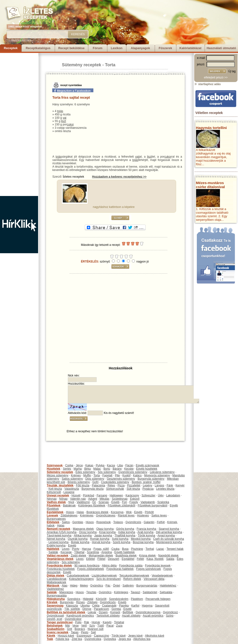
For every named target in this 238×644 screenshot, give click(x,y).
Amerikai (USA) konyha (62, 532)
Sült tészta (133, 489)
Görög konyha (125, 529)
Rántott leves (126, 515)
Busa (125, 549)
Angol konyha (166, 536)
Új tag (232, 71)
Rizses (80, 602)
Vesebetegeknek (162, 576)
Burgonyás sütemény (151, 479)
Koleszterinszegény (81, 579)
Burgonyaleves (56, 519)
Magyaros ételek (83, 529)
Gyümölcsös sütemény (133, 472)
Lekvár (92, 612)
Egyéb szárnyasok (148, 465)
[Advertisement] (19, 124)
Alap (64, 586)
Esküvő (135, 499)
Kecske (129, 469)
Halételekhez (168, 586)
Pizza (121, 485)
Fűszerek (165, 48)
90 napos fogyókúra (87, 566)
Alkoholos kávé (155, 636)
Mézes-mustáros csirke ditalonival (210, 185)
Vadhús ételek (56, 502)
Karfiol (135, 606)
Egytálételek (55, 512)
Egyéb (115, 502)
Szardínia (93, 552)
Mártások (53, 586)
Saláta (170, 559)
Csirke (69, 465)
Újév (161, 495)
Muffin (87, 475)
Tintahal (119, 622)
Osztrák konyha (78, 539)
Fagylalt (107, 475)
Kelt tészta (55, 489)
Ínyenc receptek (58, 632)
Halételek (53, 549)
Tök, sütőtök (72, 609)
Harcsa (86, 549)
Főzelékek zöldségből (121, 505)
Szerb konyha (121, 542)
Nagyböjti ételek (168, 556)
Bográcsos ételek (97, 512)
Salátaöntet (150, 592)
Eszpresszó (84, 636)
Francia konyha (146, 529)
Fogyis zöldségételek (91, 569)
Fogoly (134, 502)
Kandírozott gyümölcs (80, 616)
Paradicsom (101, 609)
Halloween (116, 495)
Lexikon (117, 48)
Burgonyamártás (147, 586)
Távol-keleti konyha (59, 536)
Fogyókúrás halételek (120, 569)
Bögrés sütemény (79, 482)
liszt (64, 121)
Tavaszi (135, 592)
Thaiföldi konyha (125, 536)
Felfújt (161, 522)
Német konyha (56, 539)
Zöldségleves (69, 515)
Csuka (115, 549)
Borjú (107, 469)
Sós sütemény (107, 472)
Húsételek (54, 469)
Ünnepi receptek (58, 495)
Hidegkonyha (56, 599)
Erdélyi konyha (56, 546)
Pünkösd (89, 495)
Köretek (52, 602)
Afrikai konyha (83, 536)
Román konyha (100, 539)
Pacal (110, 626)
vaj (64, 118)
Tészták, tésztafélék (60, 485)
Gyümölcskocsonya (148, 612)
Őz (94, 502)
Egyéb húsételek (147, 469)
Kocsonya (117, 512)
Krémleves (87, 515)
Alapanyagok (141, 48)
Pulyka (100, 465)
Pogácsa (148, 489)
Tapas (75, 632)
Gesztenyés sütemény (121, 479)
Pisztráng (137, 549)
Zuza (119, 626)
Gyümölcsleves (106, 515)
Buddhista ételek (126, 556)
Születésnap (120, 499)
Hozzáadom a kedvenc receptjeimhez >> (119, 177)
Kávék (51, 636)
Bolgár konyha (80, 542)
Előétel (91, 559)
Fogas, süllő (101, 549)
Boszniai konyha (143, 542)
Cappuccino (102, 636)
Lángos (159, 485)
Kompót (115, 612)
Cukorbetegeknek (78, 576)
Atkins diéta (109, 566)
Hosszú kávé (66, 636)
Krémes (76, 475)
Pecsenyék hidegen (158, 599)
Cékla (96, 606)
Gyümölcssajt (55, 616)
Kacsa (111, 465)
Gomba (116, 609)
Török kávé (118, 636)
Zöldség (92, 602)
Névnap (52, 499)
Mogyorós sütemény (157, 475)
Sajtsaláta (166, 592)
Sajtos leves (159, 515)
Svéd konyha (120, 539)
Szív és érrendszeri (109, 579)
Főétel (101, 559)
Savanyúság (55, 606)
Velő (84, 626)
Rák (87, 622)
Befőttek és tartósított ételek (66, 612)
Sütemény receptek (82, 65)
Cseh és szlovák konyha (168, 539)
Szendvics (74, 599)
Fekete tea (62, 639)
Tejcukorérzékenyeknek (134, 576)
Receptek (11, 48)
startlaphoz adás (207, 84)
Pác (108, 586)
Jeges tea (125, 639)
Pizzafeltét (134, 485)
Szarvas (104, 502)
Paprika (124, 606)
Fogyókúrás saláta (131, 566)
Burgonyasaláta (57, 596)
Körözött (101, 599)
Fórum (98, 48)
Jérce (79, 465)
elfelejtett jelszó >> (216, 77)
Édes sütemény (85, 472)
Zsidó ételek (78, 556)
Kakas (89, 465)
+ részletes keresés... (21, 40)
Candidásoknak (57, 579)
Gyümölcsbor (73, 619)
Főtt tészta (83, 485)
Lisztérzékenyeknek (104, 576)
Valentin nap (78, 499)
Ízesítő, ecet (55, 619)
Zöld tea (77, 639)
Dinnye (87, 609)
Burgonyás (67, 602)
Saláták (53, 552)
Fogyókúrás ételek (59, 566)
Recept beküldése (72, 48)
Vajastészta (72, 489)
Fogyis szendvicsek (149, 569)
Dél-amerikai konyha (169, 532)
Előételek (53, 522)
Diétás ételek (56, 576)
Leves (66, 549)
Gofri (95, 482)
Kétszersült (54, 492)
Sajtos (66, 522)
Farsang (102, 495)
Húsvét (76, 495)
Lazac (160, 549)
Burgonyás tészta (92, 489)
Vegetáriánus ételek (60, 559)
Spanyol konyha (169, 529)
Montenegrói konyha (169, 542)
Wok (129, 512)
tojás (60, 111)
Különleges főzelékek (92, 505)
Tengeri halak (175, 549)
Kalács (137, 475)
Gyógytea (110, 639)
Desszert (113, 559)
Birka (87, 469)
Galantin (149, 522)
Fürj (124, 502)
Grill (69, 629)
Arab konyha (145, 532)
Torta (110, 65)
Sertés (67, 469)
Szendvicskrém (119, 599)
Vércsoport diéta (154, 579)
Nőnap (63, 499)
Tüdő (101, 626)
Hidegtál (88, 599)
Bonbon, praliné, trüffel (146, 482)
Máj (67, 626)
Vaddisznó (83, 502)
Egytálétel (128, 559)
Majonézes (66, 592)
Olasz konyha (105, 529)
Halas (80, 512)
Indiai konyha (127, 532)
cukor (70, 124)
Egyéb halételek (125, 552)
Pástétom (137, 599)
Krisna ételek (147, 556)
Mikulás (104, 499)
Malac (97, 469)
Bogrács (80, 629)
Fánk (170, 485)
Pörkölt (149, 512)
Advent (92, 499)
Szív (92, 626)
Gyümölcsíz (171, 612)
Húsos (70, 512)
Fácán (129, 465)
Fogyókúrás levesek (158, 566)
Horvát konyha (101, 542)
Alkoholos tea (142, 639)
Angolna (107, 552)
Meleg (84, 586)
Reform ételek (132, 579)
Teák (50, 639)
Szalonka (163, 502)
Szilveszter (149, 495)
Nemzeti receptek (59, 529)
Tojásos (118, 522)
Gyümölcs (97, 586)
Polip (78, 622)
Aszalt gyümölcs (153, 616)
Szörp (170, 616)
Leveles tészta (165, 489)
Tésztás (91, 592)
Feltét (140, 559)
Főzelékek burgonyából (153, 505)
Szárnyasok (55, 465)
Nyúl (71, 502)
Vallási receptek (58, 556)
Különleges (121, 592)
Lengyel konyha (59, 542)
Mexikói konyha (141, 539)
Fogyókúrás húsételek (61, 569)
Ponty (76, 549)
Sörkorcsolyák (115, 489)
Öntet (117, 586)
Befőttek (128, 612)
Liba (120, 465)
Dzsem (103, 612)
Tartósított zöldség (108, 616)
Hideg (74, 586)
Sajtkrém (128, 586)
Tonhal (150, 549)
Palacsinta (98, 485)
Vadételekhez (55, 589)
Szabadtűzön (56, 629)
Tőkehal (79, 552)
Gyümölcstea (93, 639)
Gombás (78, 522)
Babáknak (69, 505)
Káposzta (72, 606)
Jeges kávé (135, 636)
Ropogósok (104, 522)
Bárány (117, 469)
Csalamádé (109, 606)
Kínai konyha (107, 532)
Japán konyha (103, 536)
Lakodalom (173, 495)
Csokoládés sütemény (115, 482)
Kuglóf (126, 475)
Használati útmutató (221, 48)
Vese (76, 626)
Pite (117, 475)
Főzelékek (54, 505)
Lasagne (69, 492)
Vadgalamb (148, 502)
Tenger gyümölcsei (60, 622)
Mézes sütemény (58, 475)
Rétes (111, 485)
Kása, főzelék (155, 559)
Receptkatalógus (38, 48)
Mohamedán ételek (101, 556)
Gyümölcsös (133, 522)
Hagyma (147, 606)
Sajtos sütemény (72, 479)
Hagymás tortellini (211, 128)
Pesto (85, 632)
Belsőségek (55, 626)
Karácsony (132, 495)
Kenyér (180, 485)
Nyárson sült (96, 629)
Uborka (85, 606)
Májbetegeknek (57, 582)
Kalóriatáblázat (190, 48)
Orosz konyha (88, 532)
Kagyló (107, 622)
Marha (78, 469)
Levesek (52, 515)
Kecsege (66, 552)
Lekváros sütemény (162, 472)
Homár (96, 622)
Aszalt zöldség (131, 616)
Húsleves (143, 515)
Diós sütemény (95, 479)
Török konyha (146, 536)
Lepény (147, 485)
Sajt (93, 632)
